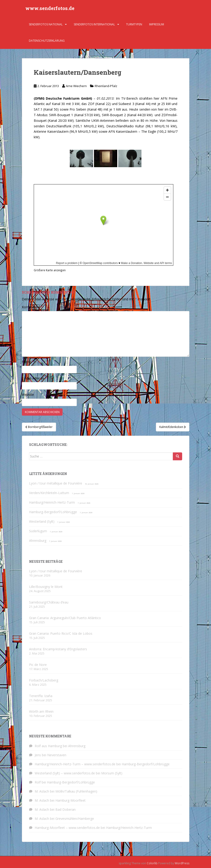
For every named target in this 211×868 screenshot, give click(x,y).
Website (28, 395)
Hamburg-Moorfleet (70, 800)
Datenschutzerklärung (47, 41)
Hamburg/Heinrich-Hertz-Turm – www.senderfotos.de (75, 764)
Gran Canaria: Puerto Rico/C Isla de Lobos (61, 633)
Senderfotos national (46, 24)
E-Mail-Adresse (35, 378)
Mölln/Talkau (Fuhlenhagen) (76, 791)
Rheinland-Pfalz (106, 86)
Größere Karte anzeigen (50, 270)
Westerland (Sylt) (42, 521)
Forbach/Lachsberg (44, 680)
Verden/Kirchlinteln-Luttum (49, 493)
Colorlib (152, 863)
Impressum (157, 24)
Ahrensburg (38, 541)
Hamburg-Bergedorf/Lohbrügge (53, 512)
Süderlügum (38, 531)
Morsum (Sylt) (112, 773)
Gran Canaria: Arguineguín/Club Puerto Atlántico (65, 618)
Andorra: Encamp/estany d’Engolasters (58, 649)
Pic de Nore (38, 665)
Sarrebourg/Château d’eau (49, 602)
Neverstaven (57, 755)
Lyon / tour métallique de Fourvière (56, 483)
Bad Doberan (65, 809)
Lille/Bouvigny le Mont (46, 587)
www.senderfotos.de (50, 8)
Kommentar (32, 307)
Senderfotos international (94, 24)
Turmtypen (134, 24)
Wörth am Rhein (41, 711)
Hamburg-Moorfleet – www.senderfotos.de (67, 828)
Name (28, 362)
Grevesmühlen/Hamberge (75, 819)
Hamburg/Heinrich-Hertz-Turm (52, 502)
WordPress (182, 863)
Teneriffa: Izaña (41, 696)
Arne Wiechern (76, 86)
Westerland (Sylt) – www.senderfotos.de (65, 773)
